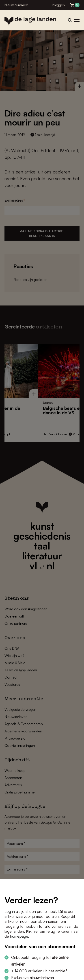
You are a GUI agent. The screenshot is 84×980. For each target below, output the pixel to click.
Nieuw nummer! (16, 5)
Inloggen (58, 5)
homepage (19, 936)
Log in (10, 911)
